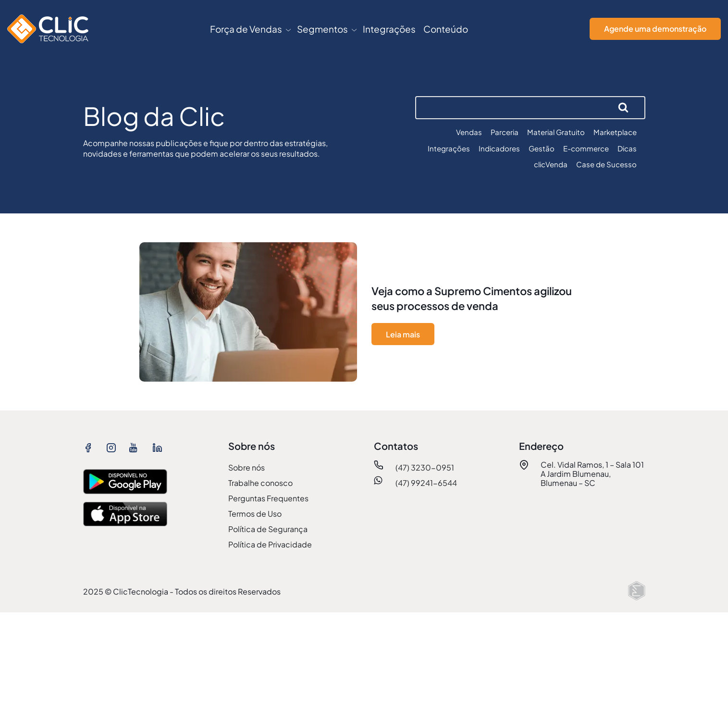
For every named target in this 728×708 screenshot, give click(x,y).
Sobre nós (247, 467)
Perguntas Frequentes (268, 498)
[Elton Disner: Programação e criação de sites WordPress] (637, 591)
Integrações (389, 29)
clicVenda (551, 164)
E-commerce (586, 148)
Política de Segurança (268, 529)
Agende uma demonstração (655, 29)
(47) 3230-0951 (425, 467)
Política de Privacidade (270, 544)
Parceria (505, 132)
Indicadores (499, 148)
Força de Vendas (246, 29)
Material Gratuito (556, 132)
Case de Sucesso (606, 164)
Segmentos (322, 29)
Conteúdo (446, 29)
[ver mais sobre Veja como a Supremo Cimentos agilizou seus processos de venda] (364, 314)
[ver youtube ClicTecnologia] (137, 447)
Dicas (627, 148)
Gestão (542, 148)
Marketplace (615, 132)
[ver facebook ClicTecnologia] (91, 447)
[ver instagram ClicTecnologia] (114, 447)
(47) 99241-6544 (426, 483)
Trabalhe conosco (260, 483)
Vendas (469, 132)
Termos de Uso (255, 514)
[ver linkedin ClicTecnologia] (160, 447)
